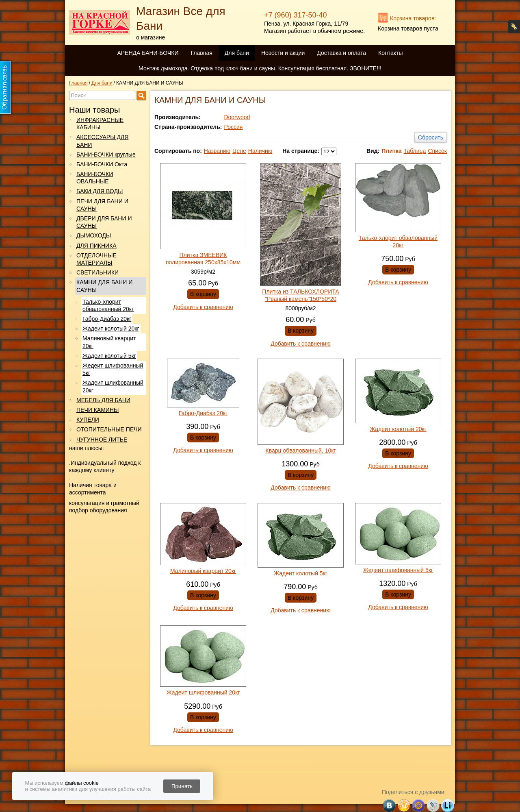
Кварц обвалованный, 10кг (301, 451)
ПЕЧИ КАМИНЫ (97, 410)
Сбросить (431, 137)
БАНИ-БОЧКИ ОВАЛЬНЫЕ (95, 178)
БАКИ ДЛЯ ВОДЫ (100, 191)
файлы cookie (81, 783)
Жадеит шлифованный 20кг (113, 386)
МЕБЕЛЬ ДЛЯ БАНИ (103, 400)
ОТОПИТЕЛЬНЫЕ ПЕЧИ (109, 429)
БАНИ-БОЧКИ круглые (106, 155)
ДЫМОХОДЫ (94, 235)
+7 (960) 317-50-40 (296, 15)
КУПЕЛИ (88, 420)
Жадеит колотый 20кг (111, 329)
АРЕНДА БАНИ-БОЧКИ (148, 53)
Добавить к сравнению (203, 307)
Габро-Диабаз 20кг (107, 319)
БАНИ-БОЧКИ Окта (102, 164)
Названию (217, 151)
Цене (239, 151)
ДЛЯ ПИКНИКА (96, 246)
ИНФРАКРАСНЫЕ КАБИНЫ (100, 124)
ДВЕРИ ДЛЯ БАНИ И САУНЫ (104, 222)
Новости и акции (283, 53)
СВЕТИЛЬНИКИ (97, 272)
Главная (201, 53)
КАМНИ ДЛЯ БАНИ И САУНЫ (104, 286)
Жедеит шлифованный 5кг (113, 369)
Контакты (390, 53)
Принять (182, 786)
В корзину (203, 294)
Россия (233, 127)
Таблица (415, 151)
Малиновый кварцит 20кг (109, 342)
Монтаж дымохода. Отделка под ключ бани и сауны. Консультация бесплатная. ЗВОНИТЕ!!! (260, 68)
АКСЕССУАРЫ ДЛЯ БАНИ (102, 141)
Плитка (391, 151)
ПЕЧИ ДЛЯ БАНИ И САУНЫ (102, 205)
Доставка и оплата (341, 53)
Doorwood (237, 117)
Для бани (237, 53)
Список (437, 151)
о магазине (151, 37)
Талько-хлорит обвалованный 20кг (108, 305)
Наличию (260, 151)
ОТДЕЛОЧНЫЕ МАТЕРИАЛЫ (96, 259)
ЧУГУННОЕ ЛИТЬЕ (102, 440)
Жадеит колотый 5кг (109, 356)
